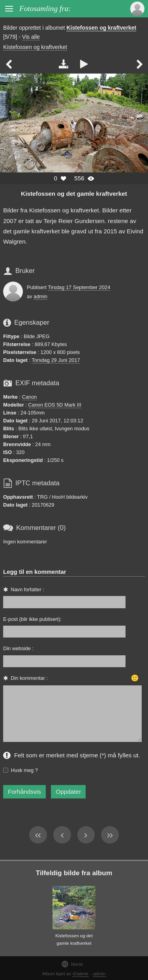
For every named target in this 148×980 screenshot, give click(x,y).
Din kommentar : (29, 678)
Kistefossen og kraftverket (101, 28)
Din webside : (18, 648)
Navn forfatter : (27, 589)
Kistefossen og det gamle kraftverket (74, 194)
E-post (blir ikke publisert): (32, 619)
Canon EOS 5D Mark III (54, 405)
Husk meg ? (24, 770)
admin (40, 296)
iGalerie (81, 974)
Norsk (72, 964)
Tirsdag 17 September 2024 (79, 287)
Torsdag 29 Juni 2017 (56, 360)
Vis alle (31, 37)
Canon (30, 397)
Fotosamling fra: (45, 9)
